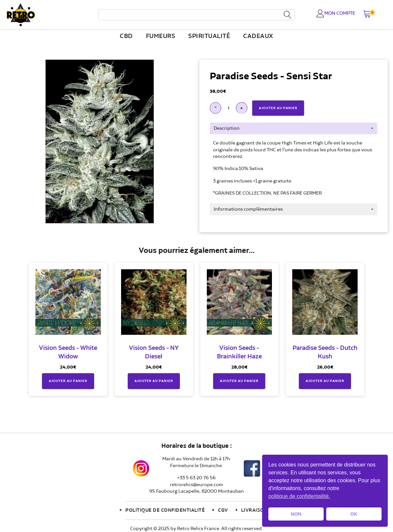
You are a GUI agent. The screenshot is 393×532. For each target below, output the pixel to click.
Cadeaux (258, 36)
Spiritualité (209, 36)
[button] (367, 15)
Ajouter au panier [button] (68, 381)
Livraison (255, 510)
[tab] (294, 128)
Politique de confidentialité (165, 510)
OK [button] (354, 514)
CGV (223, 510)
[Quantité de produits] (229, 108)
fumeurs (161, 36)
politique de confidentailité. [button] (299, 496)
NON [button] (296, 514)
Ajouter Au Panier (278, 108)
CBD (126, 36)
